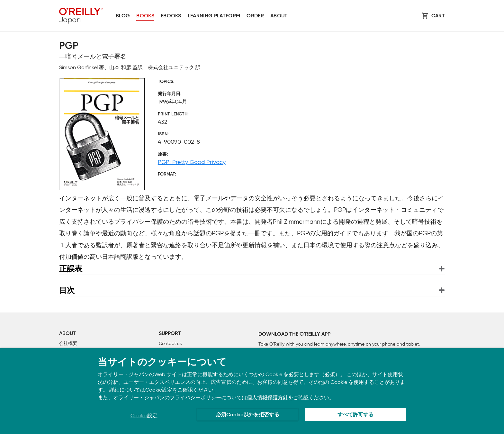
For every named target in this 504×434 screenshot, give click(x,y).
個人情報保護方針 (267, 398)
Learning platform (214, 16)
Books (145, 16)
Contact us (170, 344)
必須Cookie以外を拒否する (248, 415)
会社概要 (68, 344)
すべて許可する (355, 415)
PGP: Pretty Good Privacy (192, 162)
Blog (123, 16)
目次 (67, 290)
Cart (438, 16)
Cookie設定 (159, 390)
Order (255, 16)
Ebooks (171, 16)
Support (170, 334)
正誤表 (71, 269)
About (279, 16)
